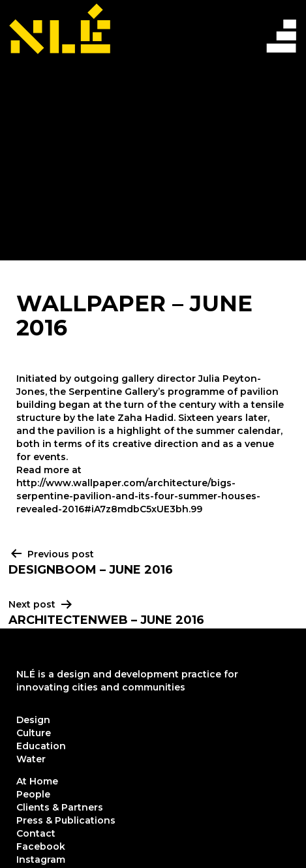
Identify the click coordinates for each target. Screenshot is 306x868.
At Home (37, 781)
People (33, 794)
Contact (36, 833)
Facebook (41, 846)
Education (41, 746)
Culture (34, 733)
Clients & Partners (60, 807)
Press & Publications (66, 820)
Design (33, 720)
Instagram (41, 860)
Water (31, 759)
